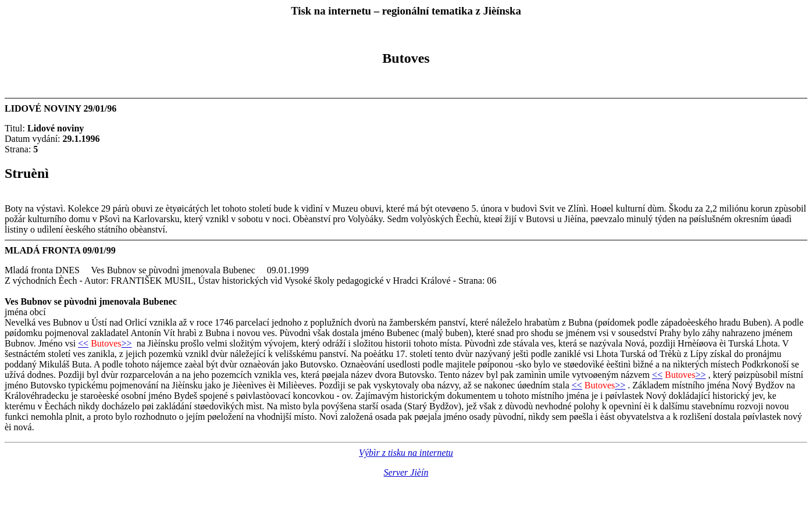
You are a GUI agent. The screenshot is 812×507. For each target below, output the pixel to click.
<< (83, 343)
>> (127, 343)
